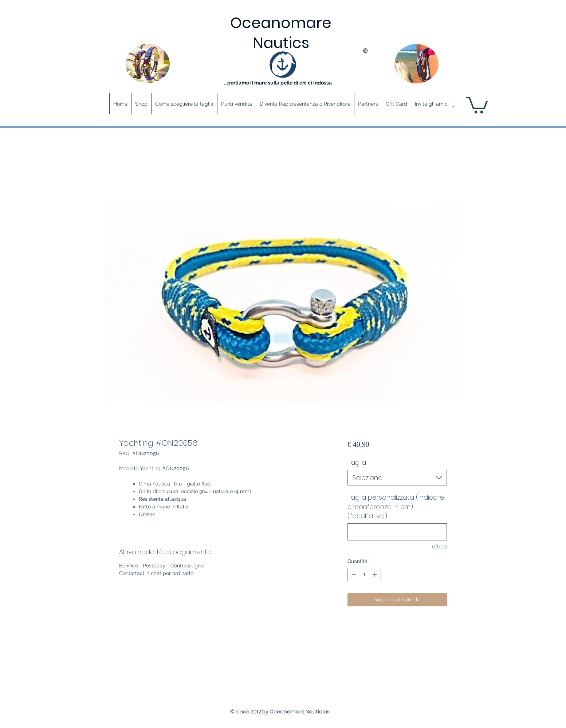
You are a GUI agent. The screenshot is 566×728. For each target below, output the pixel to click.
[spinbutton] (364, 574)
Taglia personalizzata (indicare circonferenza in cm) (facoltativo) (396, 506)
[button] (477, 104)
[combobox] (397, 478)
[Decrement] (353, 574)
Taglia (357, 462)
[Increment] (375, 574)
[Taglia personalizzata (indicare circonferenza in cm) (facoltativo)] (397, 532)
